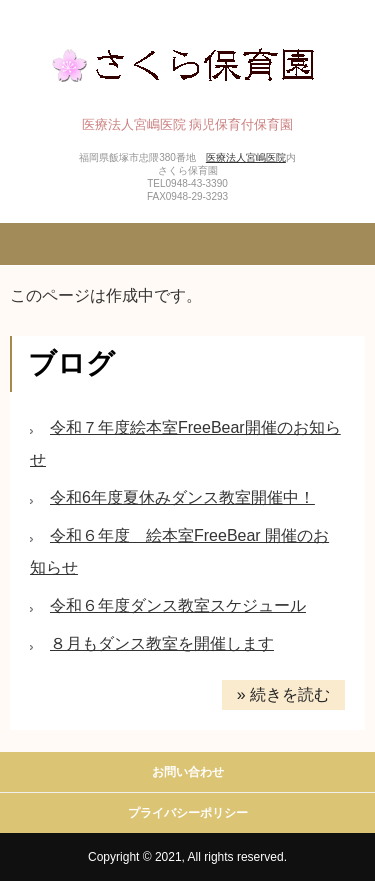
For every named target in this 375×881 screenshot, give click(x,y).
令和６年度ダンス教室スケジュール (178, 605)
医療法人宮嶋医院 (246, 157)
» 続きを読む (283, 694)
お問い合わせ (188, 772)
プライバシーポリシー (188, 813)
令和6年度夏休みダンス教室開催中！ (182, 497)
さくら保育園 (187, 62)
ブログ (71, 363)
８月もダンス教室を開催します (162, 643)
